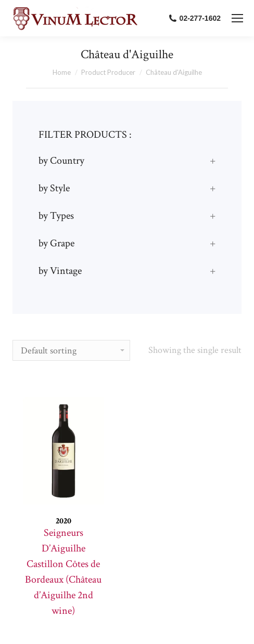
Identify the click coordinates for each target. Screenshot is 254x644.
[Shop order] (71, 350)
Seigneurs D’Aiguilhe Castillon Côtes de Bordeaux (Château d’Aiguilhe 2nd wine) (63, 572)
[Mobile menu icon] (237, 18)
